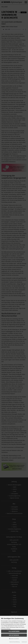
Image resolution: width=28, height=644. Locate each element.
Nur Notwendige (14, 635)
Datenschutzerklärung (14, 642)
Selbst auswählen (14, 639)
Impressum (24, 642)
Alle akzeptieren (14, 631)
